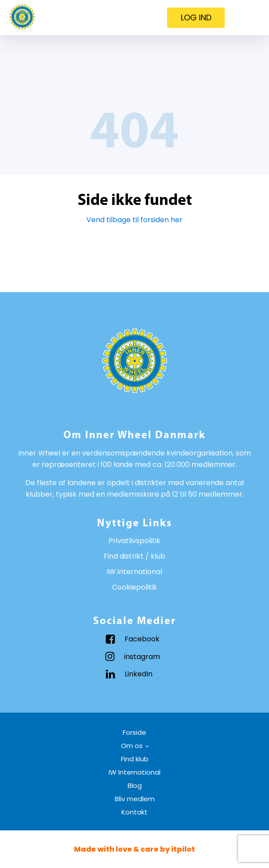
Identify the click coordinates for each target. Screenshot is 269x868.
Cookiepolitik (134, 587)
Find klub (135, 759)
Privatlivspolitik (134, 541)
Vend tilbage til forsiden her (134, 220)
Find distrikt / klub (134, 556)
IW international (134, 572)
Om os (132, 746)
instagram (142, 657)
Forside (134, 732)
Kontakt (134, 812)
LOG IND (196, 17)
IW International (134, 772)
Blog (135, 785)
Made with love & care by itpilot (134, 849)
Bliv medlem (135, 799)
